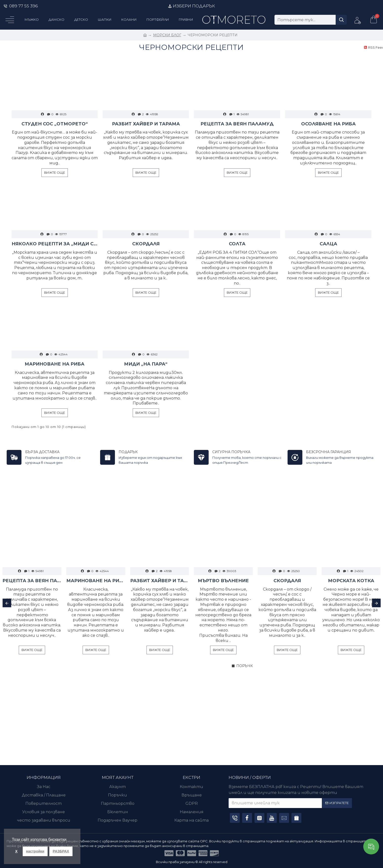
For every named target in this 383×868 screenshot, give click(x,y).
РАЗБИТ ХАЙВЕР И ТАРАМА (146, 124)
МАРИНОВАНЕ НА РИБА (55, 364)
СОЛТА (237, 244)
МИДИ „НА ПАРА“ (146, 364)
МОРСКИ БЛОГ (167, 35)
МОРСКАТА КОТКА (351, 581)
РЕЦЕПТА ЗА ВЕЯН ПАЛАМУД (237, 124)
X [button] (17, 851)
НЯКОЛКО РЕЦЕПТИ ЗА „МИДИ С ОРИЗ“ (55, 244)
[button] (7, 603)
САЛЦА (328, 244)
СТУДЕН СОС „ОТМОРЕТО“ (55, 124)
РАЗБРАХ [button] (61, 851)
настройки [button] (35, 851)
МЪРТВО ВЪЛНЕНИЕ (223, 581)
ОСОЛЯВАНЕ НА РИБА (328, 124)
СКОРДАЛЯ (146, 244)
